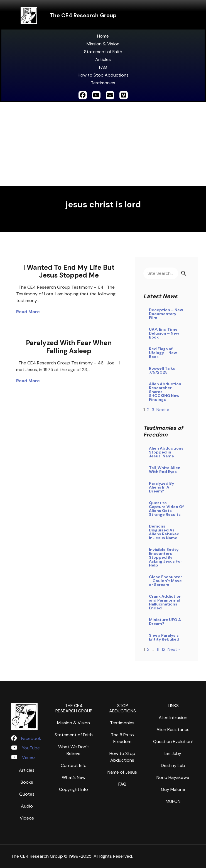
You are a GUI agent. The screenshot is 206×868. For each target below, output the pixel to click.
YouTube (31, 748)
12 (163, 649)
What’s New (74, 777)
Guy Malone (173, 789)
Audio (27, 806)
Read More (28, 312)
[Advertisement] (103, 144)
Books (27, 782)
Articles (103, 59)
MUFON (173, 801)
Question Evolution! (173, 741)
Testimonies (103, 83)
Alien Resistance (173, 730)
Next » (163, 410)
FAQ (103, 67)
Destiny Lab (173, 765)
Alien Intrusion (173, 718)
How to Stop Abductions (103, 75)
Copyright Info (73, 789)
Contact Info (74, 765)
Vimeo (28, 757)
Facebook (31, 738)
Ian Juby (173, 753)
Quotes (27, 794)
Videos (27, 818)
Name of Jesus (122, 772)
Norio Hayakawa (173, 777)
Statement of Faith (103, 52)
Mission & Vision (103, 44)
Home (103, 36)
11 (158, 649)
